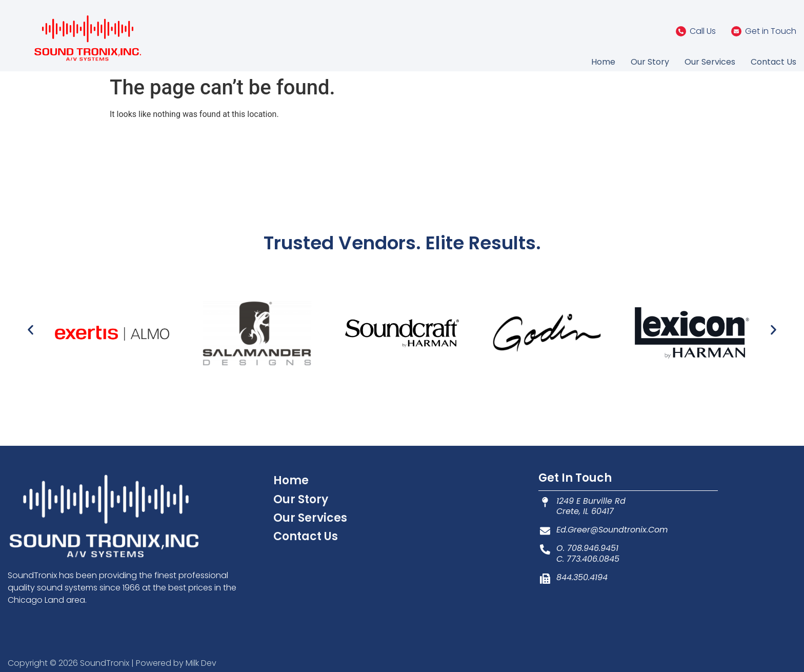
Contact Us (773, 62)
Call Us (703, 31)
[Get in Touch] (736, 31)
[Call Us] (681, 31)
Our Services (710, 62)
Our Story (650, 62)
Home (603, 62)
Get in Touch (771, 31)
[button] (31, 330)
